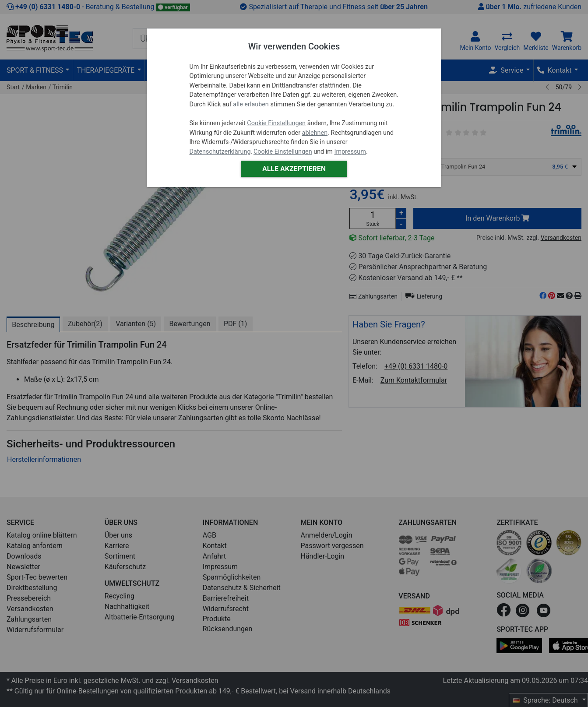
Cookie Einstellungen (276, 123)
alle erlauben (251, 104)
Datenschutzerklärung (220, 152)
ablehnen (315, 133)
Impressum (350, 152)
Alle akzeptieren (294, 169)
